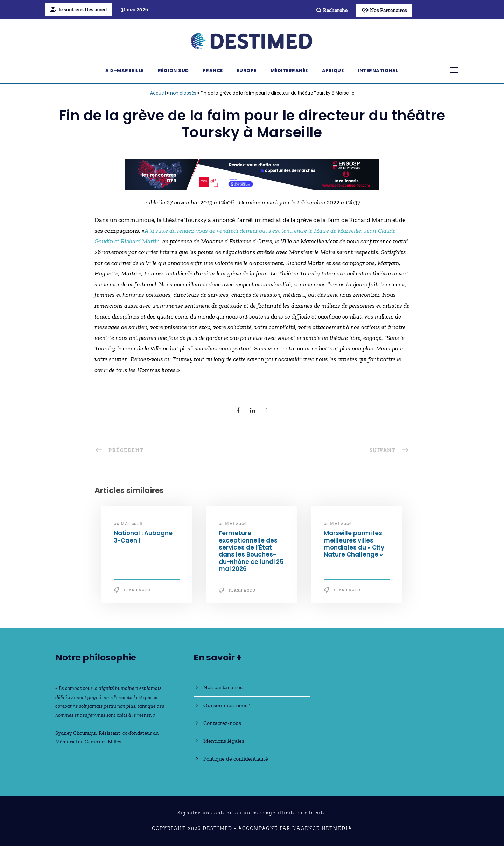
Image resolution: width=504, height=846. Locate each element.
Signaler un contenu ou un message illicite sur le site (252, 813)
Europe (247, 71)
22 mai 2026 (233, 524)
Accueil (158, 93)
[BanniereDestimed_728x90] (252, 174)
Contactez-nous (222, 723)
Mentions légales (224, 741)
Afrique (333, 71)
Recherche (332, 10)
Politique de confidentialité (236, 759)
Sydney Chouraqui (76, 733)
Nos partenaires (223, 687)
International (378, 71)
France (213, 71)
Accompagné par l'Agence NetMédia (295, 828)
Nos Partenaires (384, 10)
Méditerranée (289, 71)
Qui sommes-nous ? (227, 705)
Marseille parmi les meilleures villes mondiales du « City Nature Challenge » (354, 544)
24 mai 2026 (128, 524)
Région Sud (173, 71)
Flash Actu (137, 590)
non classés (183, 93)
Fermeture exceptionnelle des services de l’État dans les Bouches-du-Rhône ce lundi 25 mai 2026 (251, 551)
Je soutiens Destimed (78, 9)
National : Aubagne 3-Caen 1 (143, 537)
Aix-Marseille (125, 71)
